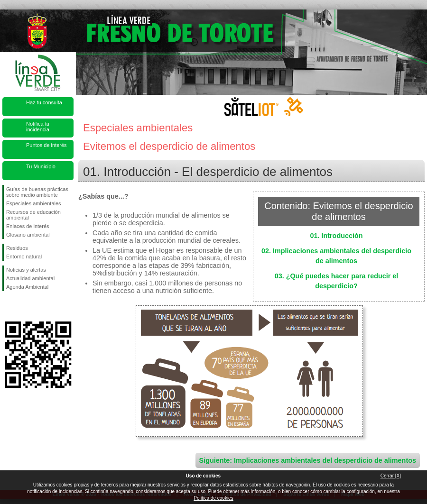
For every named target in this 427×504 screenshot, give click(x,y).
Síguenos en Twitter (24, 306)
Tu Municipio (41, 166)
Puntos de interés (46, 145)
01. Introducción (336, 236)
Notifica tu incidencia (38, 127)
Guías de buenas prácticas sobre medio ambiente (37, 192)
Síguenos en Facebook (8, 306)
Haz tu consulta (44, 102)
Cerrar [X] (391, 476)
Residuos (17, 248)
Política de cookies (213, 498)
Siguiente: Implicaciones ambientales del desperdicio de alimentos (308, 460)
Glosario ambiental (28, 235)
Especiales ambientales (34, 203)
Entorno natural (24, 257)
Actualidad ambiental (30, 278)
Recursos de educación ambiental (33, 215)
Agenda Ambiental (27, 287)
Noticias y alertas (26, 270)
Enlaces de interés (28, 226)
